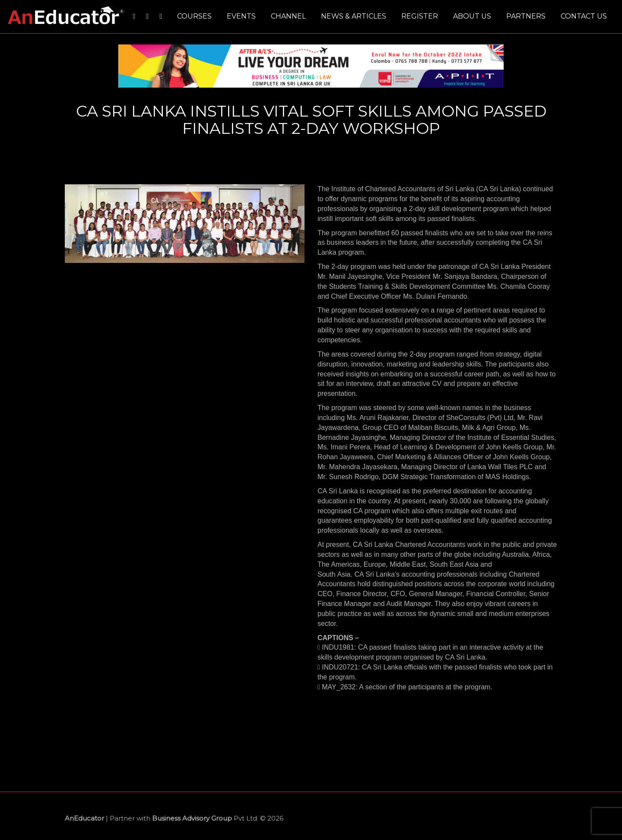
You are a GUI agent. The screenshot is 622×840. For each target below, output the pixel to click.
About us (472, 16)
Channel (288, 16)
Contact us (584, 16)
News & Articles (354, 16)
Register (420, 16)
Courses (194, 16)
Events (241, 16)
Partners (526, 16)
